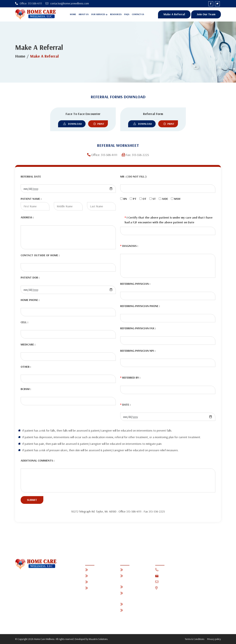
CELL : (24, 322)
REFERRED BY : (130, 378)
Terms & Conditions (195, 639)
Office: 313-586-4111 (170, 570)
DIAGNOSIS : (129, 246)
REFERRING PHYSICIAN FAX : (138, 328)
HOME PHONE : (30, 300)
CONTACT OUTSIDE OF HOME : (40, 255)
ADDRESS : (27, 217)
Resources (116, 14)
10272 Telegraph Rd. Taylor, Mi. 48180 (182, 588)
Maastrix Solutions (98, 639)
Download (72, 124)
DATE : (125, 405)
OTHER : (26, 367)
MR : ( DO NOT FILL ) (133, 177)
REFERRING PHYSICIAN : (135, 284)
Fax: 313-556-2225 (169, 576)
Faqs (127, 14)
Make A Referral (174, 14)
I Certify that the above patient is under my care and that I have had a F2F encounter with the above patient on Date (169, 220)
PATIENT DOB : (30, 278)
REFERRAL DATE (31, 177)
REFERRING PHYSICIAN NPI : (138, 351)
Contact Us (138, 14)
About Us (84, 14)
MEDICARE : (28, 344)
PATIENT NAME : (31, 199)
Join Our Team (206, 14)
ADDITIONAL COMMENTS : (38, 460)
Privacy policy (214, 639)
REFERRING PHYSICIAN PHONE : (140, 306)
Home (73, 14)
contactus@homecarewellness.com (179, 582)
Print (98, 124)
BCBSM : (26, 389)
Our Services (98, 14)
